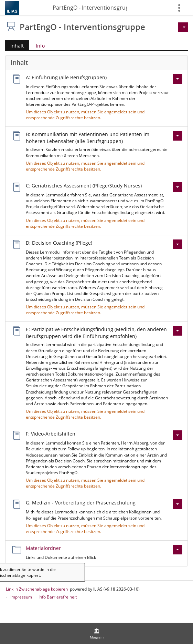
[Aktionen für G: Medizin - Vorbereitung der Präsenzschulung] (178, 504)
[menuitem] (97, 634)
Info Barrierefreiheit (58, 597)
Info (40, 46)
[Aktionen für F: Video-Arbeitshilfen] (178, 435)
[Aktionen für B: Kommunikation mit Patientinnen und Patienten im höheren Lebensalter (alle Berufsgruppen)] (178, 136)
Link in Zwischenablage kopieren (37, 589)
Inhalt (14, 46)
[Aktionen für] (183, 27)
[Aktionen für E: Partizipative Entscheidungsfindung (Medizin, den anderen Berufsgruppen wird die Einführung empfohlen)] (178, 331)
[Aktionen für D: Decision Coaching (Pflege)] (178, 244)
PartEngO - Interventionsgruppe (90, 8)
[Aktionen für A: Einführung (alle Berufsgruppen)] (178, 79)
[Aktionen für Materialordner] (178, 550)
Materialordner (43, 548)
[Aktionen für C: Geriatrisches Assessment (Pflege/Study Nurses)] (178, 187)
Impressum (21, 597)
